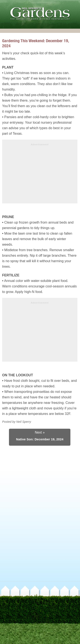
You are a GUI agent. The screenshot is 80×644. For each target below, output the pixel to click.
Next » (40, 432)
